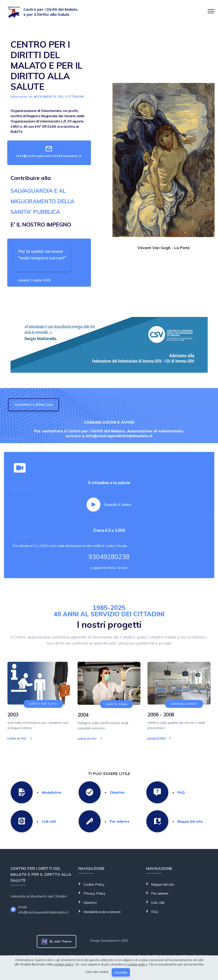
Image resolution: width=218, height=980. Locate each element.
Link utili (49, 821)
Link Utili (157, 903)
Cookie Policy (94, 884)
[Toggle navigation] (211, 11)
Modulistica (51, 792)
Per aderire (120, 821)
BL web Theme (57, 941)
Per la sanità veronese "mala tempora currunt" (42, 254)
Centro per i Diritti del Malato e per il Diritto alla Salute (51, 12)
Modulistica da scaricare (102, 912)
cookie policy (64, 964)
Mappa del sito (190, 821)
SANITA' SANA (116, 704)
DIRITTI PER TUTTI (43, 704)
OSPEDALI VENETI (184, 704)
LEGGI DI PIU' (20, 738)
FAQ (181, 792)
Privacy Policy (94, 893)
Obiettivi (117, 792)
